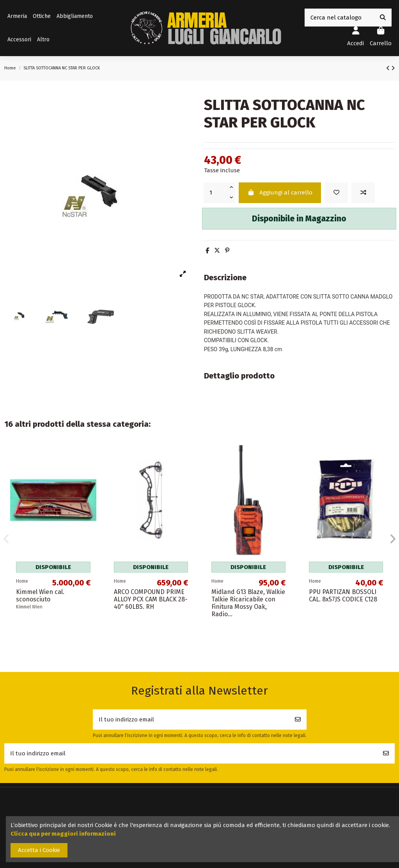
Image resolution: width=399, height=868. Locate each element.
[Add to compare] (363, 193)
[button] (43, 40)
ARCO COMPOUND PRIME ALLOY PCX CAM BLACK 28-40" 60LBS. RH (151, 599)
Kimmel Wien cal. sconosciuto (40, 596)
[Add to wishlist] (336, 193)
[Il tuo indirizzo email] (191, 720)
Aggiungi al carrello (280, 193)
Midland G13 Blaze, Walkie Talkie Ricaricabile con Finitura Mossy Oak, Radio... (248, 603)
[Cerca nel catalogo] (383, 18)
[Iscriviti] (298, 720)
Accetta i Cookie (39, 850)
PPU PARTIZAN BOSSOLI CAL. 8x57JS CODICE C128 (343, 596)
